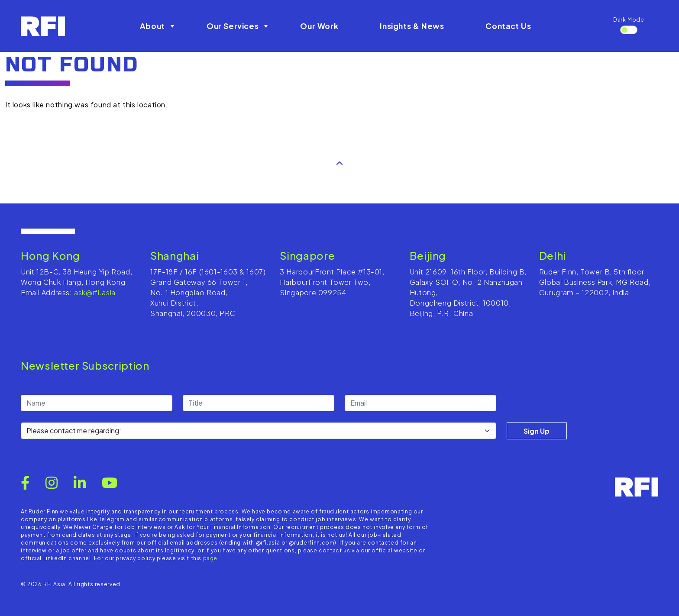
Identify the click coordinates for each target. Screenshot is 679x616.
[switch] (629, 30)
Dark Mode (629, 20)
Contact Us (508, 26)
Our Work (319, 26)
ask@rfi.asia (95, 292)
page (210, 558)
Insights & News (412, 26)
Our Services (238, 26)
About (158, 26)
